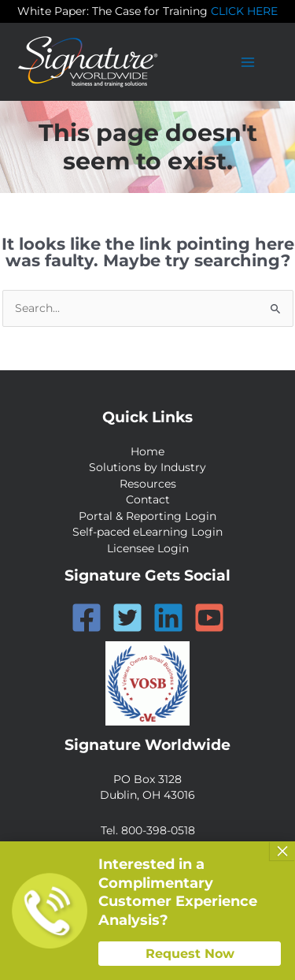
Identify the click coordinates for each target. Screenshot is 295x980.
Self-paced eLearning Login (147, 532)
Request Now (190, 954)
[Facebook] (87, 618)
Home (147, 451)
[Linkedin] (168, 618)
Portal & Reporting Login (147, 516)
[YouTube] (209, 618)
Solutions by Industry (147, 467)
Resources (148, 484)
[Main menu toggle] (248, 62)
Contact (148, 499)
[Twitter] (127, 618)
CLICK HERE (244, 11)
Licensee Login (148, 548)
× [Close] (282, 851)
